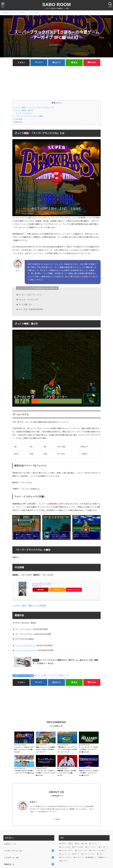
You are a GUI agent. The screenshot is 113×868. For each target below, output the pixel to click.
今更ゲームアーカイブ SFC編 (24, 676)
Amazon (57, 590)
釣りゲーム (65, 676)
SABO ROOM (57, 5)
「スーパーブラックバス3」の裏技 (28, 116)
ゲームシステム (24, 113)
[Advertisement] (56, 83)
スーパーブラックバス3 (42, 583)
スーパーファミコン (52, 676)
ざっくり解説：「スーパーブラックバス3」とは (34, 108)
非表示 (59, 103)
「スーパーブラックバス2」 (26, 650)
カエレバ (40, 586)
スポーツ (39, 676)
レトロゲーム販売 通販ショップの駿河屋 (29, 605)
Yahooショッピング (74, 590)
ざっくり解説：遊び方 (23, 110)
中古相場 (18, 119)
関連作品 (18, 122)
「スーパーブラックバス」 (25, 646)
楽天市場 (40, 590)
